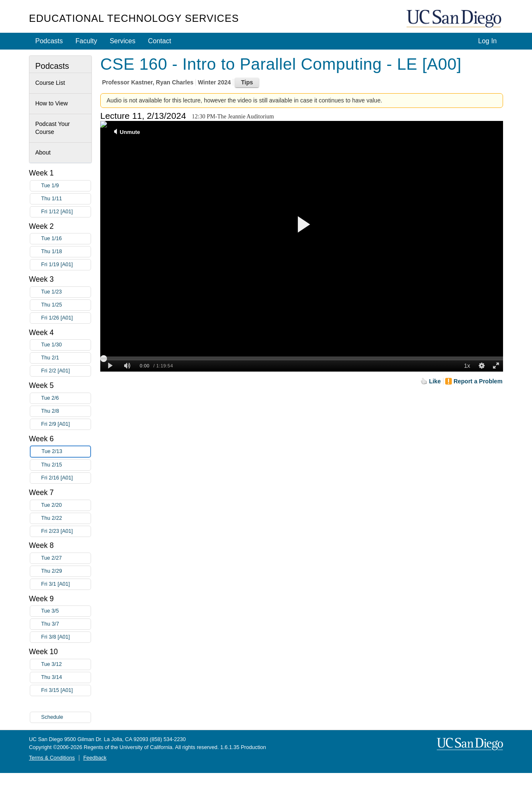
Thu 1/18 (66, 252)
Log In (488, 41)
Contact (160, 41)
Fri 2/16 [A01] (66, 478)
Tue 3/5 (66, 611)
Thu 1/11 (66, 199)
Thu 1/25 (66, 305)
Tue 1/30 (66, 345)
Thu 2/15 (66, 465)
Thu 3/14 (66, 677)
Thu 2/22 (66, 518)
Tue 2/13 (66, 452)
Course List (50, 83)
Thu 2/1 (66, 358)
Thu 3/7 (66, 624)
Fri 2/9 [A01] (66, 424)
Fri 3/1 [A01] (66, 584)
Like (435, 381)
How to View (52, 103)
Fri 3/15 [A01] (66, 690)
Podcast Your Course (53, 128)
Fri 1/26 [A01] (66, 318)
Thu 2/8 (66, 411)
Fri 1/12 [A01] (66, 212)
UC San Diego (455, 19)
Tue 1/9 (66, 186)
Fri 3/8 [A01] (66, 637)
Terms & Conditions (52, 758)
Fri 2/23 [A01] (66, 531)
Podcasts (49, 41)
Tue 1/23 (66, 292)
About (43, 152)
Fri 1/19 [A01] (66, 265)
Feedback (95, 758)
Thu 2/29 (66, 571)
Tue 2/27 (66, 558)
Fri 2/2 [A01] (66, 371)
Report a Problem (478, 381)
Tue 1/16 (66, 239)
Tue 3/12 (66, 664)
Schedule (52, 717)
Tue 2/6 (66, 398)
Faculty (86, 41)
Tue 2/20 (66, 505)
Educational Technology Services (134, 18)
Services (122, 41)
